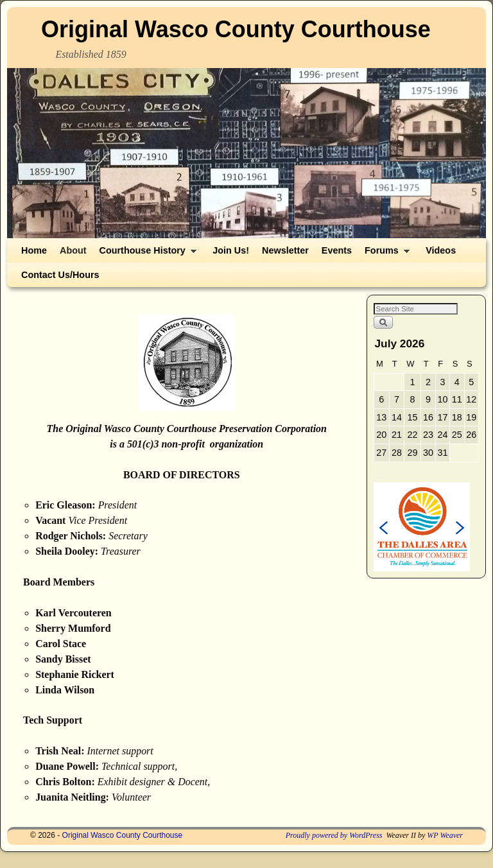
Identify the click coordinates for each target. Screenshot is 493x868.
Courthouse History (145, 254)
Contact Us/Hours (60, 275)
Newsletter (285, 250)
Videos (441, 250)
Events (337, 250)
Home (34, 250)
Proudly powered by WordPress (334, 835)
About (73, 250)
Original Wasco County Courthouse (236, 29)
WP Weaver (445, 835)
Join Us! (231, 250)
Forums (384, 254)
